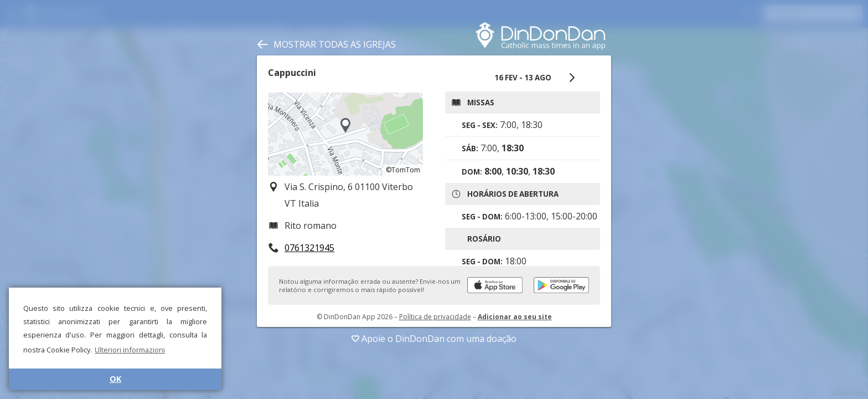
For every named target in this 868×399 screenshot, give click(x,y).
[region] (345, 134)
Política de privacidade (435, 317)
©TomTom (403, 170)
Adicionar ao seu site (515, 317)
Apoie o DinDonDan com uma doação (434, 339)
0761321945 (309, 248)
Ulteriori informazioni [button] (130, 350)
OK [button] (115, 379)
